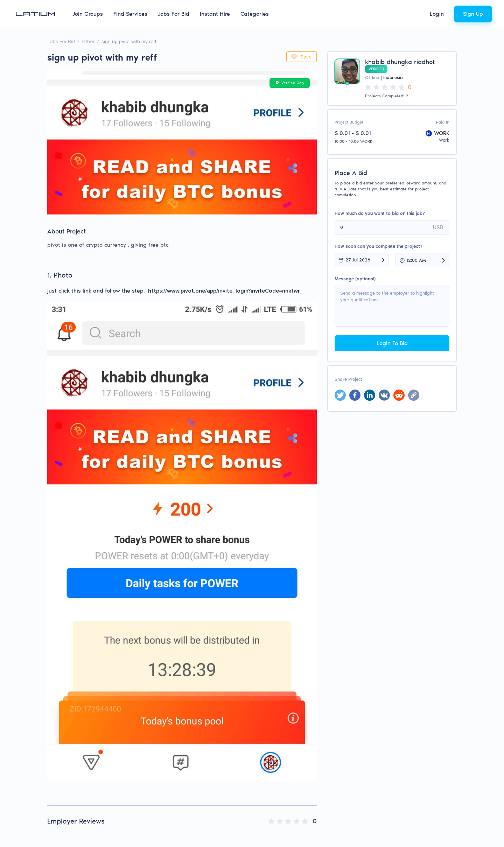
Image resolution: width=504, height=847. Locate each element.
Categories (255, 14)
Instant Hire (215, 14)
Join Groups (88, 14)
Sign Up (473, 14)
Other (88, 41)
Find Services (130, 14)
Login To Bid (392, 343)
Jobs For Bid (174, 14)
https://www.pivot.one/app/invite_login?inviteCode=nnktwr (224, 291)
